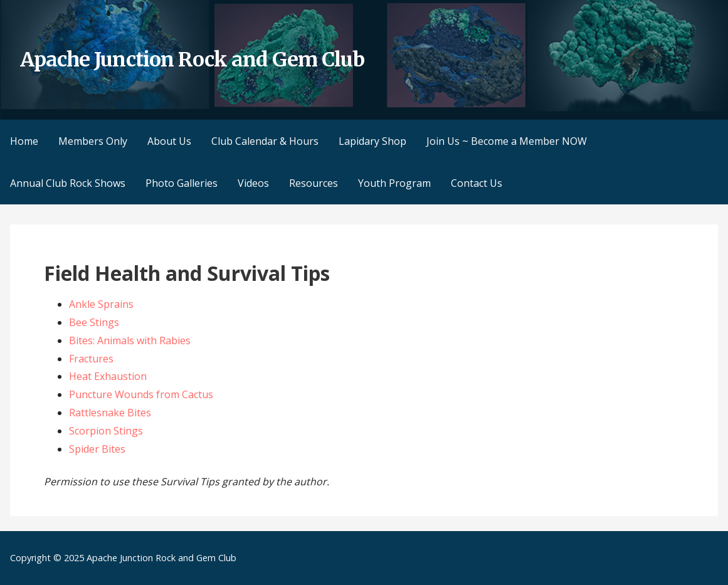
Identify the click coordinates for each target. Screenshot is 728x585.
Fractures (91, 359)
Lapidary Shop (372, 141)
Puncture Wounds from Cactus (141, 394)
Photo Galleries (182, 183)
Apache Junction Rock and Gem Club (192, 60)
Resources (314, 183)
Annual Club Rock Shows (68, 183)
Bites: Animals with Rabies (130, 340)
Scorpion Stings (106, 431)
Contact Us (477, 183)
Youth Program (394, 183)
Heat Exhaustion (108, 376)
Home (24, 141)
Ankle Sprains (101, 304)
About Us (169, 141)
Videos (253, 183)
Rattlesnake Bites (110, 413)
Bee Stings (94, 322)
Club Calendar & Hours (265, 141)
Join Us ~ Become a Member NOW (507, 141)
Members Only (93, 141)
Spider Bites (97, 449)
